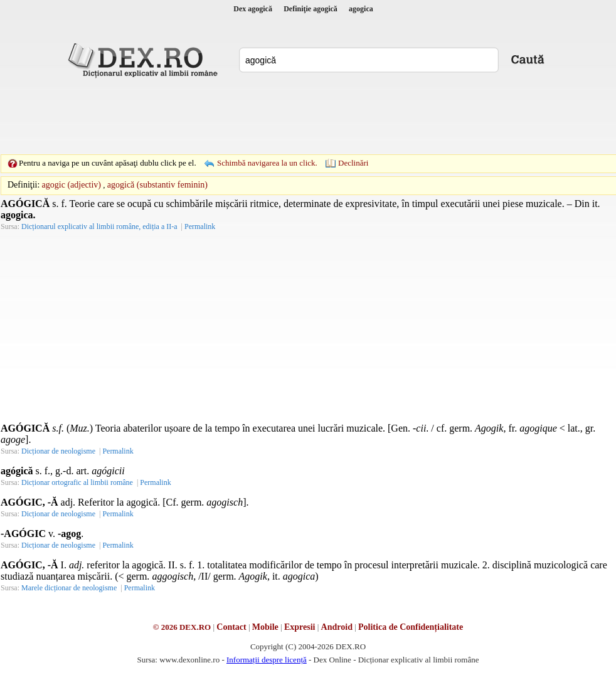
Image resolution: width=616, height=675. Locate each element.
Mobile (265, 627)
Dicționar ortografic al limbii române (77, 482)
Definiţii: (24, 185)
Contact (231, 627)
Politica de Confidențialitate (411, 627)
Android (337, 627)
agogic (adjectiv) (72, 185)
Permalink (200, 226)
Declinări (353, 163)
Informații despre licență (267, 660)
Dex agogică (253, 9)
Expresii (300, 627)
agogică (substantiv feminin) (157, 185)
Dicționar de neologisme (58, 451)
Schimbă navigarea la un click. (267, 163)
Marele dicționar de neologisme (69, 588)
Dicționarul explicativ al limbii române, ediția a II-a (99, 226)
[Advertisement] (308, 116)
